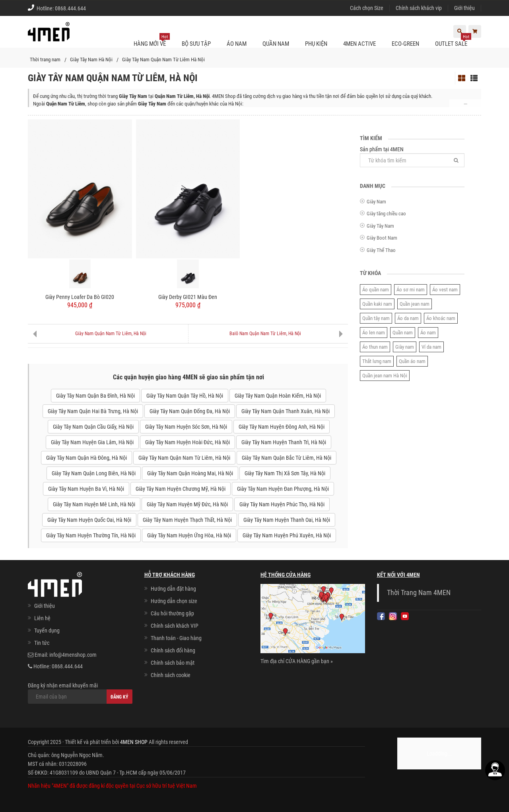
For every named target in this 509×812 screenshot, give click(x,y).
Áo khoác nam (441, 318)
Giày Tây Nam (380, 226)
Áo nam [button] (237, 44)
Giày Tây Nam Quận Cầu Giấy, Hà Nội (93, 427)
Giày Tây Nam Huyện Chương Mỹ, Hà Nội (181, 489)
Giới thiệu (464, 8)
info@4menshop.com (73, 655)
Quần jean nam (415, 304)
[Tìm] (456, 160)
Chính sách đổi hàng (173, 650)
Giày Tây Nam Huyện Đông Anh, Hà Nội (282, 427)
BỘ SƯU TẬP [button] (196, 44)
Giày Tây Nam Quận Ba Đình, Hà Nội (95, 396)
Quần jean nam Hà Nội (385, 376)
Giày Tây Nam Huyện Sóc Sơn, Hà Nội (186, 427)
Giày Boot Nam (382, 238)
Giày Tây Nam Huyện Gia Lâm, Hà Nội (92, 442)
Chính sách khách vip (419, 8)
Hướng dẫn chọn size (174, 601)
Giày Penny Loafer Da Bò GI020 (80, 297)
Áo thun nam (375, 347)
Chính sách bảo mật (173, 663)
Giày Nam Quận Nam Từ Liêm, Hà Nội (111, 334)
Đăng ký (119, 697)
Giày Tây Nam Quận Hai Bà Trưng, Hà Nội (93, 411)
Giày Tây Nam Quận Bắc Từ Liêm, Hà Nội (287, 458)
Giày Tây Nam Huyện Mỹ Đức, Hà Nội (187, 504)
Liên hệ (42, 618)
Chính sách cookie (171, 675)
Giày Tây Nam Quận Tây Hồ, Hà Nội (185, 396)
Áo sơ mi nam (411, 290)
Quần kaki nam (377, 304)
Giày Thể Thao (381, 250)
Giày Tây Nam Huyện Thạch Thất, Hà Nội (187, 520)
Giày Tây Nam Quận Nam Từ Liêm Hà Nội (163, 60)
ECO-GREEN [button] (405, 44)
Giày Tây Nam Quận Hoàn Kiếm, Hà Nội (278, 396)
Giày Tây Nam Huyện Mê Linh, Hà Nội (94, 504)
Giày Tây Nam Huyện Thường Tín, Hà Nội (91, 535)
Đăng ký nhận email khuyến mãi (80, 693)
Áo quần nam (376, 290)
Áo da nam (408, 318)
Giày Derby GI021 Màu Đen (188, 297)
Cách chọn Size (367, 8)
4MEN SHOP (134, 742)
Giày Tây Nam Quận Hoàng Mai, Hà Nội (190, 473)
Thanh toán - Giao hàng (176, 638)
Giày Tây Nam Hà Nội (91, 60)
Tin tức (42, 643)
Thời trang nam (45, 60)
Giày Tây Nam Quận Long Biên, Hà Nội (94, 473)
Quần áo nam (412, 361)
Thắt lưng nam (377, 361)
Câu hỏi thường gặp (172, 613)
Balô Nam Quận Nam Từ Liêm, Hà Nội (265, 334)
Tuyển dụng (47, 630)
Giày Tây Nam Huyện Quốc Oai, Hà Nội (89, 520)
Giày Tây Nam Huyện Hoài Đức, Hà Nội (187, 442)
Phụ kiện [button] (316, 44)
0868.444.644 (70, 8)
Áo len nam (374, 333)
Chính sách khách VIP (175, 626)
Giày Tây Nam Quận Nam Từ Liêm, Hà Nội (184, 458)
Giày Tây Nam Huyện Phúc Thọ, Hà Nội (282, 504)
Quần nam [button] (276, 44)
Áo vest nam (445, 290)
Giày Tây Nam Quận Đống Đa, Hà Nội (190, 411)
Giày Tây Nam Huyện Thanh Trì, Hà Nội (284, 442)
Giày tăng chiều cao (386, 214)
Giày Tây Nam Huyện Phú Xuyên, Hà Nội (287, 535)
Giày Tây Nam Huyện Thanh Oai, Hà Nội (287, 520)
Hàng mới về (152, 41)
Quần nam (403, 333)
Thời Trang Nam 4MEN (419, 593)
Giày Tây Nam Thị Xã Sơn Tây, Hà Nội (285, 473)
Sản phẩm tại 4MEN (412, 157)
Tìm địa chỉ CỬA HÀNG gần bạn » (297, 661)
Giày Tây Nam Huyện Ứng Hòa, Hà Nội (189, 535)
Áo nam (428, 333)
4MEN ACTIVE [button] (359, 44)
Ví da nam (431, 347)
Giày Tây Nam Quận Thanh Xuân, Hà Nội (286, 411)
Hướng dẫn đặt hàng (173, 589)
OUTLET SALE (453, 41)
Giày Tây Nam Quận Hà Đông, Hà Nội (86, 458)
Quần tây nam (376, 318)
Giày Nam (376, 202)
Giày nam (405, 347)
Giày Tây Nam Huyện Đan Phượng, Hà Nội (283, 489)
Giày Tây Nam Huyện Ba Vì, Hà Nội (86, 489)
